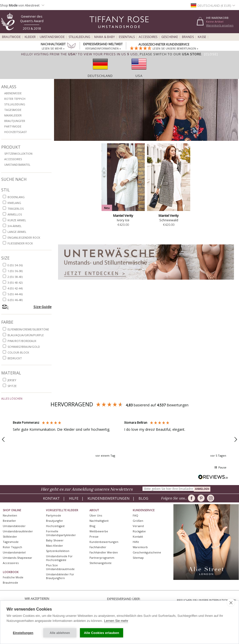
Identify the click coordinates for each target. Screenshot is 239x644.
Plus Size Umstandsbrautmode (60, 567)
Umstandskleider (14, 526)
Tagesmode (13, 110)
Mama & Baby (105, 37)
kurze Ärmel (17, 220)
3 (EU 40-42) (15, 283)
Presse (94, 536)
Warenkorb (140, 547)
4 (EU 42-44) (15, 288)
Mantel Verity (123, 216)
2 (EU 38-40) (15, 277)
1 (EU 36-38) (15, 271)
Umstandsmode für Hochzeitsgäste (59, 558)
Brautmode (11, 37)
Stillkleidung (79, 37)
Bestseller (9, 521)
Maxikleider (13, 115)
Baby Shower (55, 540)
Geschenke (170, 37)
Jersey (12, 380)
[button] (64, 440)
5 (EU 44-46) (15, 294)
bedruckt (15, 358)
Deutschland (100, 76)
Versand (138, 526)
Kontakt (51, 498)
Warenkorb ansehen (220, 25)
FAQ (135, 515)
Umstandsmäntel (17, 165)
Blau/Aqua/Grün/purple (26, 335)
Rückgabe (139, 531)
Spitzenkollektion (18, 154)
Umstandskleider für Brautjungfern (60, 576)
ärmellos (15, 214)
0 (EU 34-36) (15, 265)
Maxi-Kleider (55, 546)
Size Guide (42, 307)
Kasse (202, 37)
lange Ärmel (17, 232)
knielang (14, 203)
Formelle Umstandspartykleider (61, 533)
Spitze (12, 386)
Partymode (13, 126)
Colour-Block (18, 352)
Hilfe (74, 498)
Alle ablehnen (60, 633)
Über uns (96, 515)
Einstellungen (23, 633)
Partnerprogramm (102, 558)
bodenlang (16, 197)
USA (139, 76)
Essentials (127, 37)
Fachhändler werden (104, 552)
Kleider (30, 37)
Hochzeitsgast (16, 132)
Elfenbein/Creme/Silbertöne (28, 329)
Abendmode (13, 93)
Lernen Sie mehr (116, 621)
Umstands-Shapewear (17, 558)
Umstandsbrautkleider (18, 531)
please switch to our (171, 54)
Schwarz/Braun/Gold (24, 347)
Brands (188, 37)
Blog (143, 498)
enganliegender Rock (24, 238)
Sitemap (138, 558)
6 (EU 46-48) (15, 300)
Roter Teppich (15, 99)
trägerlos (16, 209)
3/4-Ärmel (15, 226)
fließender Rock (20, 243)
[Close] (211, 54)
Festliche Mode (13, 577)
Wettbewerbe (99, 531)
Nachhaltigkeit (99, 521)
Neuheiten (10, 515)
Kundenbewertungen (108, 498)
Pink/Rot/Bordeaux (22, 341)
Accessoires (148, 37)
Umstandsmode (52, 37)
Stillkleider (10, 536)
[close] (231, 603)
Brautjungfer (15, 121)
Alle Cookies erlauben (102, 633)
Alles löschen (12, 398)
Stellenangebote (101, 563)
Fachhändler (98, 547)
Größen (138, 521)
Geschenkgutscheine (147, 552)
